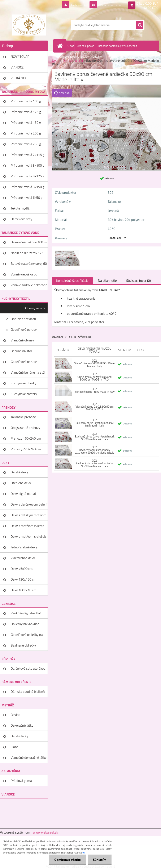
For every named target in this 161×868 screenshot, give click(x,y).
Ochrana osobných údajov (74, 57)
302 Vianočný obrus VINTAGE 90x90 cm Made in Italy (95, 363)
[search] (140, 25)
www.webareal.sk (45, 832)
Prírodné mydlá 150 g (26, 122)
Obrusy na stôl (35, 308)
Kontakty (97, 57)
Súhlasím (100, 860)
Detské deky (19, 472)
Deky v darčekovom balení (29, 504)
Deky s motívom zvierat (27, 526)
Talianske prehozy (23, 417)
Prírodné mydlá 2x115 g (27, 155)
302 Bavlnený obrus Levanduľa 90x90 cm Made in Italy (94, 423)
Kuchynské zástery (24, 394)
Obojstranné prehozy (25, 428)
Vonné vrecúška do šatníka (24, 276)
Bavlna (16, 715)
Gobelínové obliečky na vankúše (27, 636)
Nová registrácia (110, 5)
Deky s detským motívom (29, 515)
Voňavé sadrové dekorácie (29, 285)
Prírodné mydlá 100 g (26, 101)
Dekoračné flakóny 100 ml (29, 242)
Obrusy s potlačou (23, 319)
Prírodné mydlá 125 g (26, 112)
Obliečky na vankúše (25, 624)
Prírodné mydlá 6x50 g (27, 198)
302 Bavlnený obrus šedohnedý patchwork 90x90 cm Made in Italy (95, 450)
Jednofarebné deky (24, 547)
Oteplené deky (21, 483)
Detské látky (19, 736)
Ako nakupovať (85, 46)
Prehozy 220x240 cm (26, 449)
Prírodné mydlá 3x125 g (27, 176)
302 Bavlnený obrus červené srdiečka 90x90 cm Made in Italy (95, 463)
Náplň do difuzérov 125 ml (27, 254)
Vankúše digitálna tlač (26, 613)
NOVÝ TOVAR (20, 57)
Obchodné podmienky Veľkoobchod (117, 46)
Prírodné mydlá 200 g (26, 133)
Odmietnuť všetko (68, 860)
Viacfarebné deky (23, 558)
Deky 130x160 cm (23, 579)
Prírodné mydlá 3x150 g (27, 187)
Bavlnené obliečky (23, 645)
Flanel (15, 747)
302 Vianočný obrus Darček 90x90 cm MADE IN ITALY (94, 407)
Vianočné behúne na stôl (28, 372)
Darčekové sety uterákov (28, 668)
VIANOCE (17, 67)
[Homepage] (61, 46)
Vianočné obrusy (22, 340)
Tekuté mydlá (20, 208)
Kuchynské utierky (23, 383)
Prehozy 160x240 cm (26, 438)
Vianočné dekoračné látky (29, 757)
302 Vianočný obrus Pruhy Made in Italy (95, 390)
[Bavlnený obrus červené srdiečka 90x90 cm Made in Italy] (67, 251)
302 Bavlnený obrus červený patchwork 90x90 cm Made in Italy (94, 436)
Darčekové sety (21, 219)
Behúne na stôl (21, 351)
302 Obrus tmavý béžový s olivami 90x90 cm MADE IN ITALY (95, 377)
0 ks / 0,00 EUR (148, 3)
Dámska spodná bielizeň (28, 692)
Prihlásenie (79, 5)
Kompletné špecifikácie (72, 281)
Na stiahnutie (107, 281)
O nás (71, 46)
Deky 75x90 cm (22, 569)
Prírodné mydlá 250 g (26, 144)
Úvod (56, 61)
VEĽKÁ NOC (19, 78)
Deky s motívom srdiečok (28, 536)
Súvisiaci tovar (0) (138, 281)
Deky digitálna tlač (24, 494)
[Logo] (29, 25)
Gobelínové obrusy (24, 329)
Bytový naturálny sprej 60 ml (29, 265)
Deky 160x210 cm (23, 590)
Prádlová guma (21, 781)
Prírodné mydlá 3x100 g (27, 165)
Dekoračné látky (22, 725)
